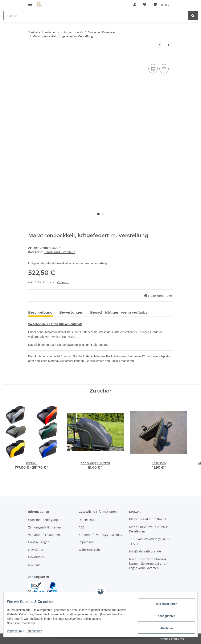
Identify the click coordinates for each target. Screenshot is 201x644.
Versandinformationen (44, 535)
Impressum (87, 542)
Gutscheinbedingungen (45, 520)
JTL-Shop (179, 639)
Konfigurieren (163, 616)
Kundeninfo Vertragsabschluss (100, 535)
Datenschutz (87, 520)
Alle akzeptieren (163, 604)
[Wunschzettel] (145, 5)
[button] (135, 5)
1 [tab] (98, 214)
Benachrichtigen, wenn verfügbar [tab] (120, 312)
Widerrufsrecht (89, 550)
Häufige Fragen (39, 542)
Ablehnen (163, 628)
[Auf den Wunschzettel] (164, 69)
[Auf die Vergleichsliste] (153, 69)
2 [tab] (103, 214)
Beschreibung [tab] (40, 312)
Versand (63, 282)
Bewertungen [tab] (71, 312)
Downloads (36, 557)
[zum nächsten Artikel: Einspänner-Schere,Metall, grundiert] (169, 45)
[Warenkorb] (161, 5)
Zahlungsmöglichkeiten (45, 527)
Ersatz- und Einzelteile (60, 252)
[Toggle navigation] (30, 3)
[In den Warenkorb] (32, 59)
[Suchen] (96, 16)
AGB (82, 527)
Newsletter (36, 550)
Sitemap (34, 565)
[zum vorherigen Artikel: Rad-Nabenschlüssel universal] (160, 45)
